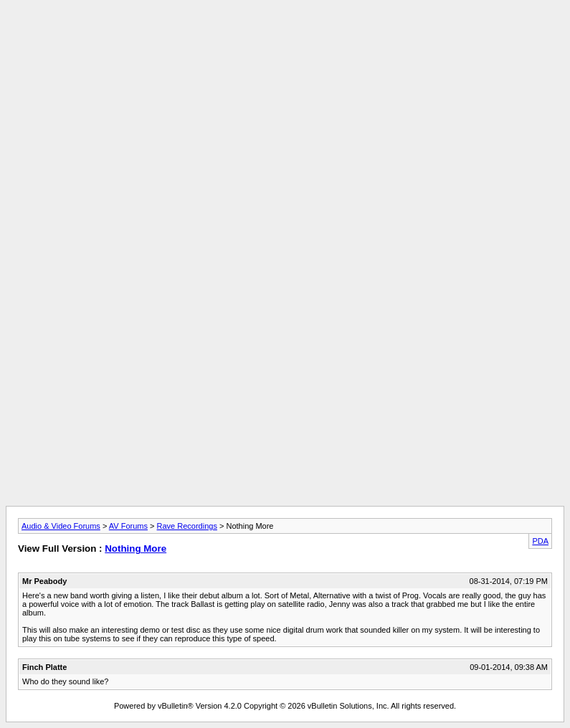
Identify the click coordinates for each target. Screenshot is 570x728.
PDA (540, 541)
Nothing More (136, 549)
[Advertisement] (285, 38)
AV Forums (128, 526)
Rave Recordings (187, 526)
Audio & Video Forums (61, 526)
